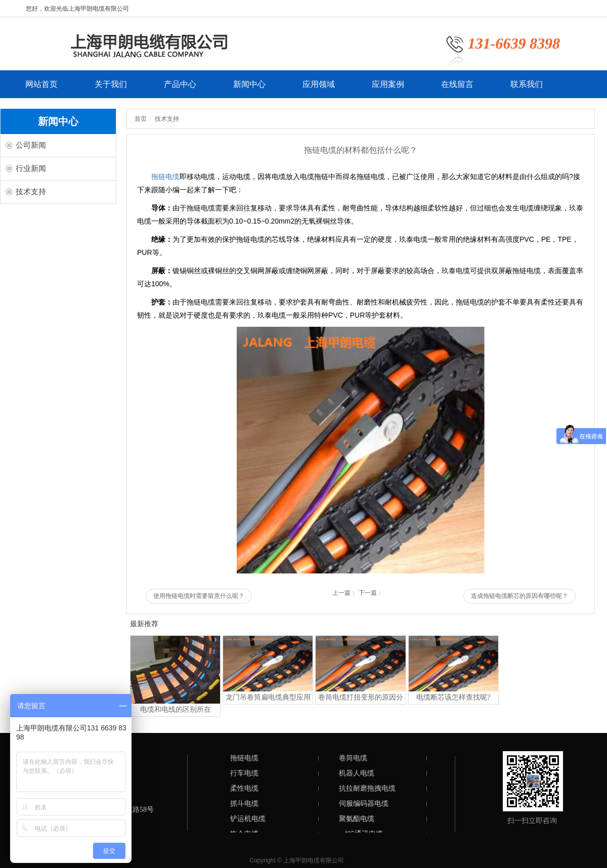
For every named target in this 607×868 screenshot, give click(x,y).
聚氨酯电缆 (357, 819)
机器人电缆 (357, 773)
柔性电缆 (244, 788)
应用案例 (388, 89)
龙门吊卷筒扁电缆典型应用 (268, 697)
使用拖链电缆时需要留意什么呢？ (199, 596)
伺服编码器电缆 (364, 804)
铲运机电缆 (248, 819)
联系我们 (527, 89)
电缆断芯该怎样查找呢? (453, 697)
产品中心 (180, 89)
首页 (141, 119)
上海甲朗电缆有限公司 (314, 860)
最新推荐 (144, 624)
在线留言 (457, 89)
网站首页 (41, 89)
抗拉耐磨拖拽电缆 (367, 788)
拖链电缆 (165, 177)
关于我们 (111, 89)
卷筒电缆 (353, 758)
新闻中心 (249, 89)
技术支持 (31, 192)
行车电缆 (244, 773)
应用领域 (319, 89)
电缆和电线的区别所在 (176, 709)
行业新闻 (31, 168)
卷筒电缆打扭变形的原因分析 (361, 699)
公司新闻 (31, 145)
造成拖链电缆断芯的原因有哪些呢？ (519, 596)
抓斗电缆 (244, 804)
